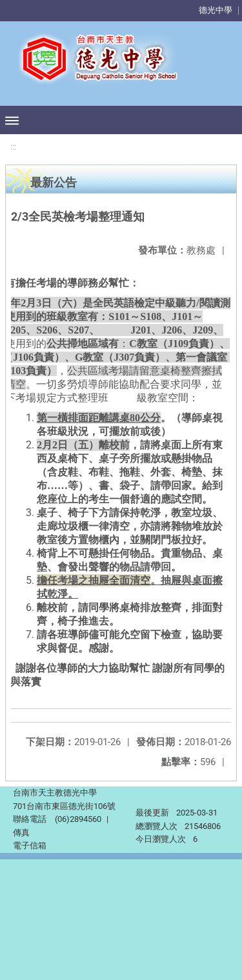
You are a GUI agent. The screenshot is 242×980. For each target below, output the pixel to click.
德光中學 (216, 10)
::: (13, 147)
